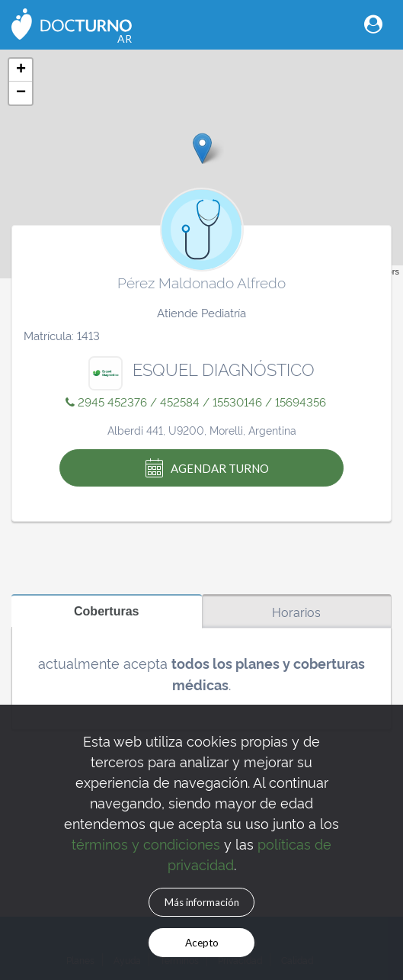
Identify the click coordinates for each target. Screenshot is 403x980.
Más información (202, 902)
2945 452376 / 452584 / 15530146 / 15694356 (196, 402)
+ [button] (21, 70)
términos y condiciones (146, 843)
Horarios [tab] (296, 612)
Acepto (202, 943)
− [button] (21, 93)
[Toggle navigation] (373, 24)
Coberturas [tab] (107, 611)
